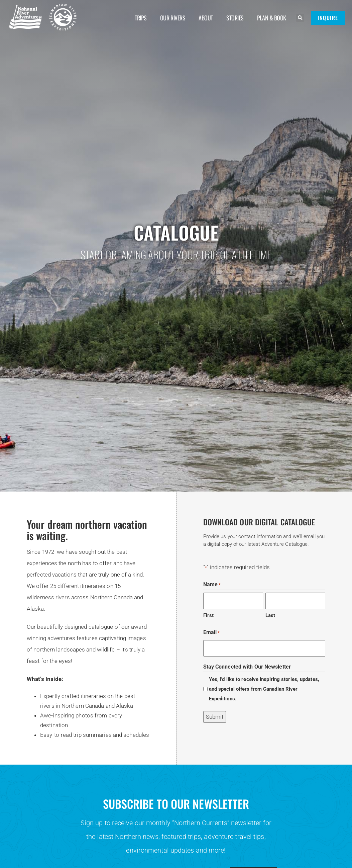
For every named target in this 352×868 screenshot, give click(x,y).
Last (270, 615)
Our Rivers (173, 18)
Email (212, 633)
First (209, 615)
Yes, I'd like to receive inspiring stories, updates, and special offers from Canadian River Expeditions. (264, 689)
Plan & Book (272, 18)
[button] (300, 18)
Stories (235, 18)
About (206, 18)
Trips (141, 18)
